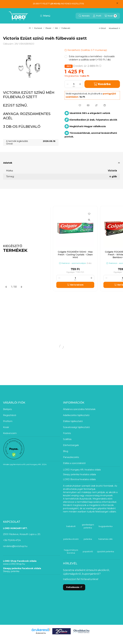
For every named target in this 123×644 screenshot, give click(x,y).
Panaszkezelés (71, 457)
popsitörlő (88, 551)
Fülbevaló (66, 28)
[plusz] (80, 84)
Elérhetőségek (71, 445)
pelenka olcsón (71, 539)
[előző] (6, 287)
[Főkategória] (30, 28)
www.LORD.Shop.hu (14, 564)
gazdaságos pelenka (88, 526)
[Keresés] (84, 16)
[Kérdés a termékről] (105, 105)
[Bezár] (117, 3)
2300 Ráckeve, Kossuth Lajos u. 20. (22, 534)
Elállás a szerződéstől (74, 463)
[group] (87, 249)
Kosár (6, 427)
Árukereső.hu (41, 633)
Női (56, 28)
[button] (45, 16)
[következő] (21, 287)
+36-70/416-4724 (12, 540)
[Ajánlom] (88, 105)
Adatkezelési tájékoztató (76, 415)
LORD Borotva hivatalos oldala (79, 479)
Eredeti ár (87, 66)
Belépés (7, 409)
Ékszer (48, 28)
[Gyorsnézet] (89, 220)
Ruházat (38, 28)
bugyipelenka (106, 526)
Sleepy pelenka (11, 571)
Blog (66, 451)
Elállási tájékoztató (73, 421)
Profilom (8, 421)
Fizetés (67, 433)
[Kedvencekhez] (80, 105)
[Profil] (97, 16)
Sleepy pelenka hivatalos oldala (79, 474)
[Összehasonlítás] (96, 105)
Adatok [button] (8, 163)
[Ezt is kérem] (75, 285)
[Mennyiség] (74, 84)
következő (114, 28)
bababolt (71, 526)
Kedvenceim (10, 433)
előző (102, 28)
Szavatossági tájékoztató (76, 427)
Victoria (112, 171)
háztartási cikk (105, 539)
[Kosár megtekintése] (111, 16)
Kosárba (102, 84)
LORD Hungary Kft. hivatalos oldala (82, 470)
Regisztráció (10, 415)
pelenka (88, 539)
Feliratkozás (74, 587)
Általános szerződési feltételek (79, 409)
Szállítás (67, 439)
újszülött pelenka (105, 551)
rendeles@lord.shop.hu (15, 546)
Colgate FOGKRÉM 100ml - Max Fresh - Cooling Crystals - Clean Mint (75, 255)
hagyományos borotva (71, 551)
